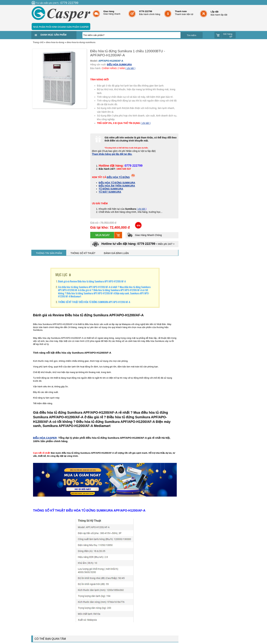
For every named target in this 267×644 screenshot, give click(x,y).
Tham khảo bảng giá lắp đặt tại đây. (112, 154)
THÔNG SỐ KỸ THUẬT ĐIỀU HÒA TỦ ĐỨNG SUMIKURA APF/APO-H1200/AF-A (94, 302)
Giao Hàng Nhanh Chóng (144, 235)
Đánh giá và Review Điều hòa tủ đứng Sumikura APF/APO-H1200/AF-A (92, 281)
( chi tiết (141, 209)
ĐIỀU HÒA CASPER (45, 438)
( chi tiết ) (130, 68)
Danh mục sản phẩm (53, 35)
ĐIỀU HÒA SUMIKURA (119, 65)
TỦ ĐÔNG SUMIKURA (111, 189)
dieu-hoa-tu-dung (55, 42)
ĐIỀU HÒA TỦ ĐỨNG (118, 177)
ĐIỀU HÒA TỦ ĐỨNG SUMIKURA (117, 183)
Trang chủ (38, 42)
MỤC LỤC (61, 275)
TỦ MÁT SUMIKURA (110, 192)
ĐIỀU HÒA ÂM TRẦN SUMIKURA (117, 186)
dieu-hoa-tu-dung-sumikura (81, 42)
